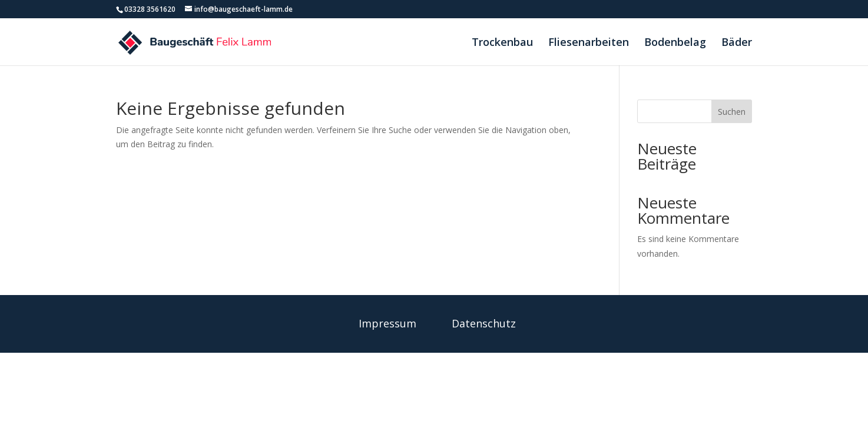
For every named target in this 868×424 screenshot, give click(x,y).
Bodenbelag (675, 43)
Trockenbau (502, 43)
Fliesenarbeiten (589, 43)
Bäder (737, 43)
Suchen (732, 112)
